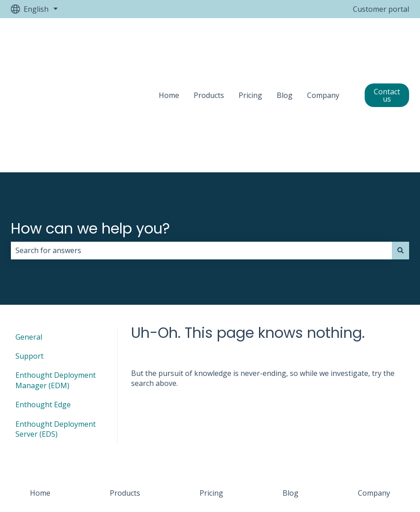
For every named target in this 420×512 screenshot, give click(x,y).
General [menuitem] (29, 233)
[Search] (400, 147)
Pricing (250, 44)
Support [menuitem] (29, 253)
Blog (285, 44)
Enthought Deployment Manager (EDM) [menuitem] (56, 277)
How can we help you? (90, 124)
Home (169, 44)
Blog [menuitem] (291, 390)
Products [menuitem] (125, 390)
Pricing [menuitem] (211, 390)
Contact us (387, 44)
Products (209, 44)
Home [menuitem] (40, 390)
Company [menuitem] (374, 390)
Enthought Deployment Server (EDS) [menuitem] (56, 325)
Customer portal (381, 9)
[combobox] (201, 147)
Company (323, 44)
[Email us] (402, 453)
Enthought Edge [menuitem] (43, 301)
